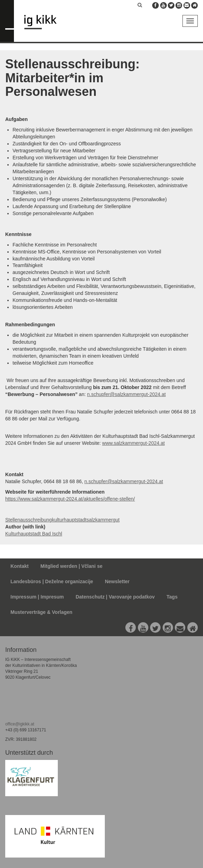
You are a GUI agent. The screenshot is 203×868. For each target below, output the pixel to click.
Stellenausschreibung (29, 520)
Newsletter (117, 581)
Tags (172, 597)
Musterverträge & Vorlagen (41, 612)
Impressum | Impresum (37, 597)
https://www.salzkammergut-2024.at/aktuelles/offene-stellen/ (70, 499)
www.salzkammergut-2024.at (133, 443)
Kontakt (19, 566)
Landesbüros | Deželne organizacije (52, 581)
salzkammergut (103, 520)
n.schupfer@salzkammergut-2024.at (126, 394)
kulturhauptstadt (69, 520)
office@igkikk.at (20, 724)
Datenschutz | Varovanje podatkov (115, 597)
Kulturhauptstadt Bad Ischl (34, 534)
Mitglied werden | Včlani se (71, 566)
